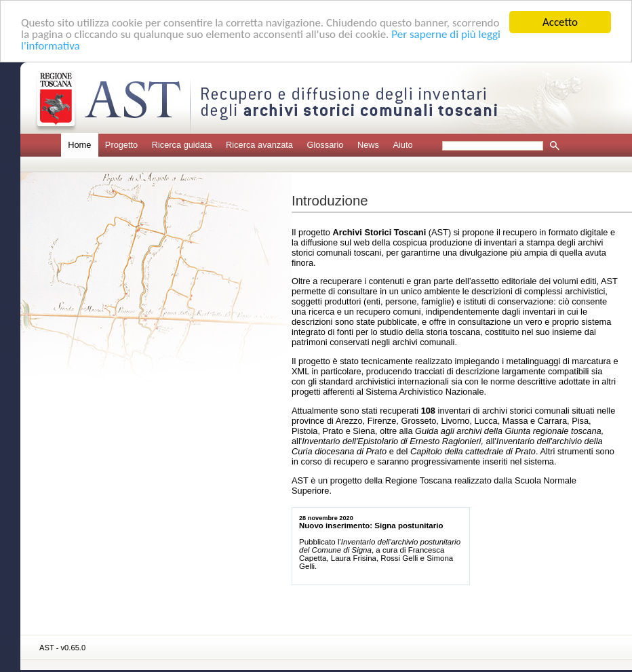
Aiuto (402, 145)
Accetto (560, 22)
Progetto (121, 145)
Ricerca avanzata (259, 145)
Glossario (325, 145)
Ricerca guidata (182, 145)
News (368, 145)
